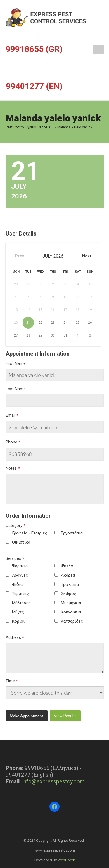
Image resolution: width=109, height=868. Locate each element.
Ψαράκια (20, 566)
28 (28, 335)
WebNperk (66, 860)
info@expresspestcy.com (53, 781)
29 (41, 335)
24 (65, 323)
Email (10, 415)
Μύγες (18, 612)
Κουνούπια (71, 612)
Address (13, 637)
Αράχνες (20, 575)
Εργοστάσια (72, 533)
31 (65, 335)
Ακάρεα (68, 575)
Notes (11, 468)
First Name (16, 363)
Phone (11, 442)
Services (13, 558)
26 (90, 323)
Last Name (16, 389)
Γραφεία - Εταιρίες (30, 533)
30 (53, 335)
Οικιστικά (21, 542)
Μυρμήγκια (71, 603)
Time (10, 681)
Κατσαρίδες (72, 621)
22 (41, 323)
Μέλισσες (21, 603)
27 (16, 335)
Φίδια (17, 584)
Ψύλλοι (68, 566)
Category (14, 526)
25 (78, 323)
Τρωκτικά (70, 584)
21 (28, 323)
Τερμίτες (20, 594)
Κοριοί (18, 621)
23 (53, 323)
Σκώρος (68, 594)
